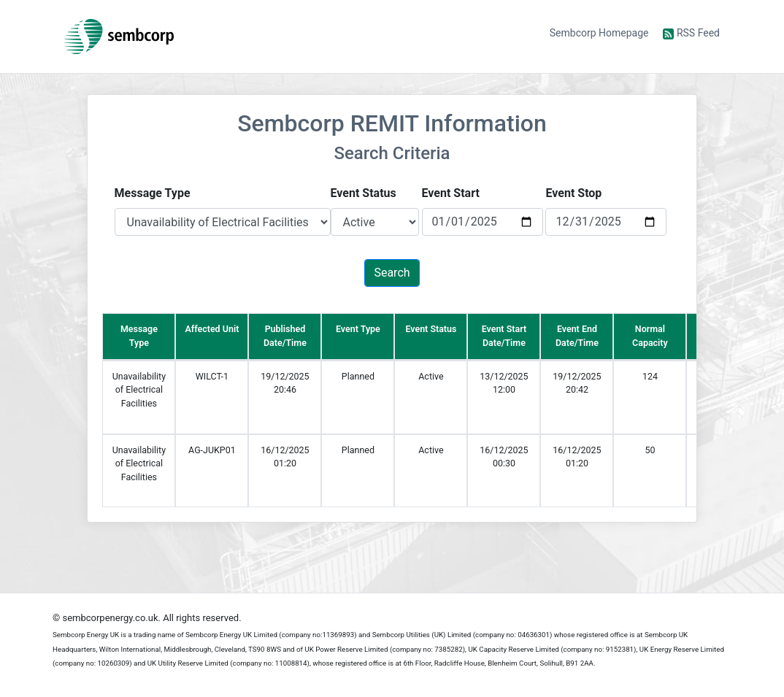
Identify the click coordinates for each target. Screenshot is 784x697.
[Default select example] (223, 222)
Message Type (153, 193)
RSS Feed (691, 33)
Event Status (364, 193)
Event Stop (573, 193)
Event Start (451, 193)
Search (392, 273)
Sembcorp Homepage (599, 33)
